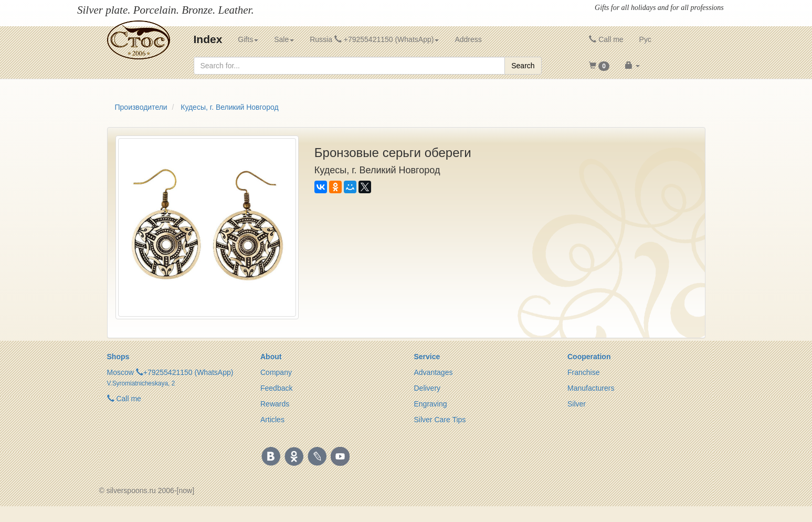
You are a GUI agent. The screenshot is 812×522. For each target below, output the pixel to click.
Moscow (120, 372)
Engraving (431, 404)
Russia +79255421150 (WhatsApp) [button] (374, 39)
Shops (118, 357)
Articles (272, 420)
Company (276, 372)
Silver (577, 404)
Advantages (434, 372)
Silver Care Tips (440, 420)
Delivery (428, 388)
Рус (645, 39)
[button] (599, 66)
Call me (606, 39)
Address (468, 39)
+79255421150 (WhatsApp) (188, 372)
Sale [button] (284, 39)
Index (208, 39)
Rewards (275, 404)
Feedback (276, 388)
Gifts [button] (248, 39)
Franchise (583, 372)
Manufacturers (591, 388)
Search (523, 66)
